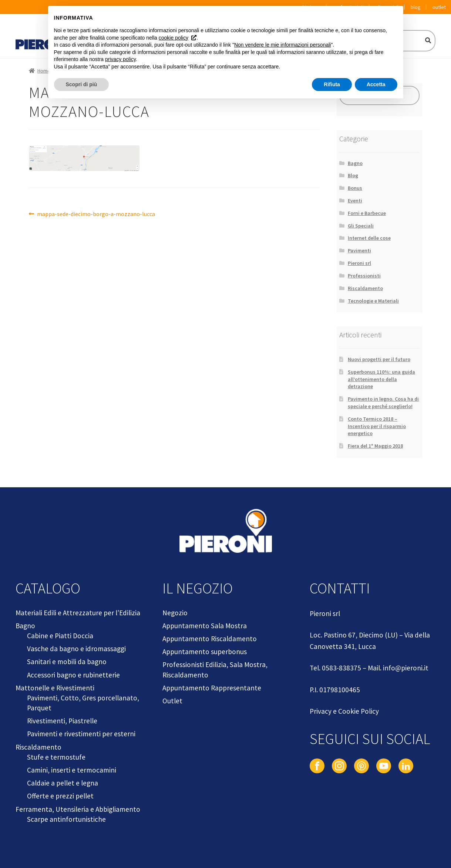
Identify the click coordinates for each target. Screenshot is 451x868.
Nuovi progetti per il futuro (379, 359)
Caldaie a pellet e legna (63, 783)
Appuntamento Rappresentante (212, 688)
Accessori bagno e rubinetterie (73, 675)
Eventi (355, 201)
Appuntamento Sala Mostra (205, 626)
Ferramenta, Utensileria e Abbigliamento (78, 809)
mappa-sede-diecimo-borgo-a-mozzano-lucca (96, 214)
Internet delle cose (369, 238)
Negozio (175, 613)
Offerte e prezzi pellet (60, 796)
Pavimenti (359, 250)
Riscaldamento (365, 288)
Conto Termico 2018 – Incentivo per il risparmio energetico (377, 426)
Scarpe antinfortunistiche (66, 819)
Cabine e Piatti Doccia (60, 636)
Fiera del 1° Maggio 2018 (375, 446)
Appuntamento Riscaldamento (210, 639)
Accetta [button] (376, 84)
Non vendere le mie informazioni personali (282, 45)
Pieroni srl (359, 263)
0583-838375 (341, 668)
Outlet (439, 7)
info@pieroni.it (406, 668)
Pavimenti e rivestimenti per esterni (81, 734)
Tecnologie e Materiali (373, 301)
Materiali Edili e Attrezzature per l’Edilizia (78, 613)
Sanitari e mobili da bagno (67, 662)
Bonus (355, 188)
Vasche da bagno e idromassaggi (76, 649)
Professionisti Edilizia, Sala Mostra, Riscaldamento (215, 669)
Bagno (355, 163)
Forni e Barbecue (367, 213)
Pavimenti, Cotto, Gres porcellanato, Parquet (83, 703)
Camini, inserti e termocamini (72, 770)
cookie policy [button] (174, 38)
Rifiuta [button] (332, 84)
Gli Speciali (361, 226)
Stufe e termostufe (56, 757)
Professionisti (364, 276)
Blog (416, 7)
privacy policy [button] (120, 59)
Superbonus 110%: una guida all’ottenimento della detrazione (381, 379)
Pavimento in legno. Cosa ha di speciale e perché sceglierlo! (383, 403)
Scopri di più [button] (82, 84)
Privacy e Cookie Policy (344, 711)
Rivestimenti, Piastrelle (62, 721)
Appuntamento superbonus (205, 652)
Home (44, 71)
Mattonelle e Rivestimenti (55, 688)
